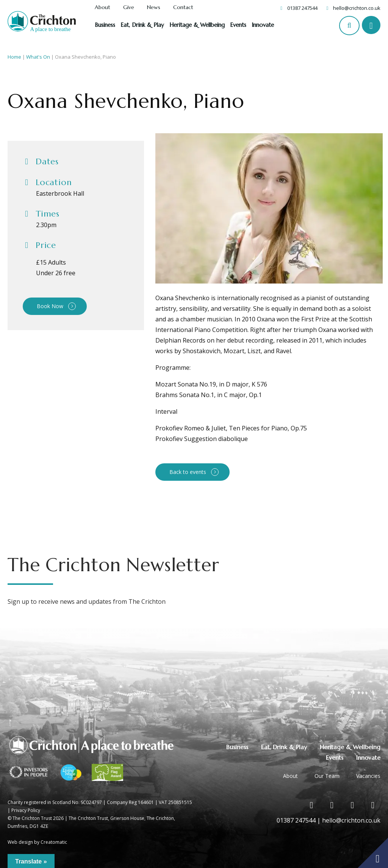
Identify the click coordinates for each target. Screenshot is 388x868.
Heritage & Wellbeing (197, 25)
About (102, 8)
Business (105, 25)
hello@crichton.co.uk (357, 8)
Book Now (50, 306)
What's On (38, 57)
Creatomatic (54, 842)
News (154, 8)
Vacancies (368, 776)
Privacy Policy (26, 810)
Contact (183, 8)
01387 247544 (302, 8)
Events (238, 25)
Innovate (263, 25)
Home (14, 57)
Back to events (188, 472)
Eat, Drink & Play (142, 25)
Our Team (327, 776)
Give (129, 8)
